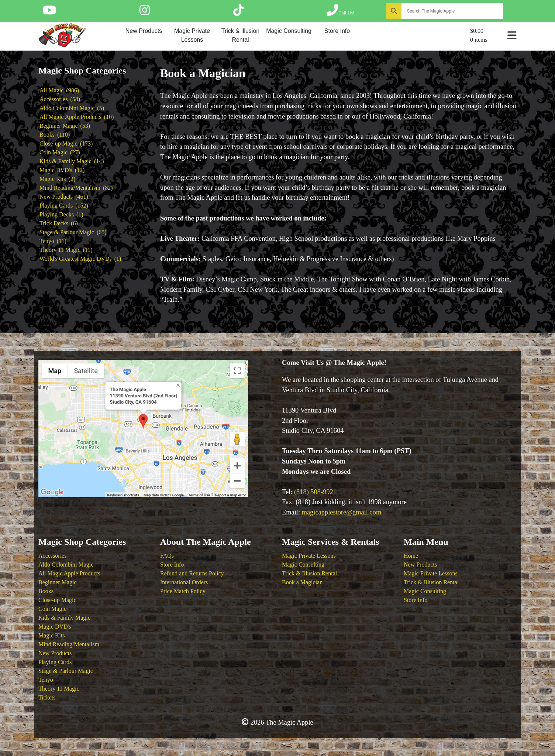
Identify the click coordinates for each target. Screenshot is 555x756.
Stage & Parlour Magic (66, 671)
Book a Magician (302, 582)
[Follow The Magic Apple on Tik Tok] (238, 13)
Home (411, 556)
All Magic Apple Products (69, 573)
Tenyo (46, 680)
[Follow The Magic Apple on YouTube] (49, 13)
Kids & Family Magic (64, 618)
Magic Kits (52, 635)
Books (46, 591)
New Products (144, 31)
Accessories (52, 556)
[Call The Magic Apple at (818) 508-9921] (340, 13)
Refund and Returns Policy (192, 573)
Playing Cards (55, 662)
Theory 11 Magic (59, 689)
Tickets (47, 697)
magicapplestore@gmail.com (342, 512)
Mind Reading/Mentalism (69, 644)
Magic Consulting (289, 31)
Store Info (337, 31)
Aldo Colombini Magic (66, 565)
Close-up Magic (57, 600)
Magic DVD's (55, 627)
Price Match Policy (183, 591)
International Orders (184, 582)
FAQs (167, 556)
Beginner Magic (58, 582)
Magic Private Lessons (192, 35)
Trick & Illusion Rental (240, 35)
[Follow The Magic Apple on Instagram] (145, 13)
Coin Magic (52, 609)
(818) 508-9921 (315, 492)
